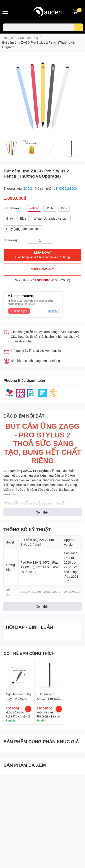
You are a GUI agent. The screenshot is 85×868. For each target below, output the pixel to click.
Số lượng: (11, 240)
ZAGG (28, 188)
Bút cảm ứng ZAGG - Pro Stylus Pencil (49, 698)
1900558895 (42, 280)
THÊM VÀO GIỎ (43, 269)
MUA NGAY (42, 255)
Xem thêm (43, 512)
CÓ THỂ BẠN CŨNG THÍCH (29, 653)
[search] (79, 27)
